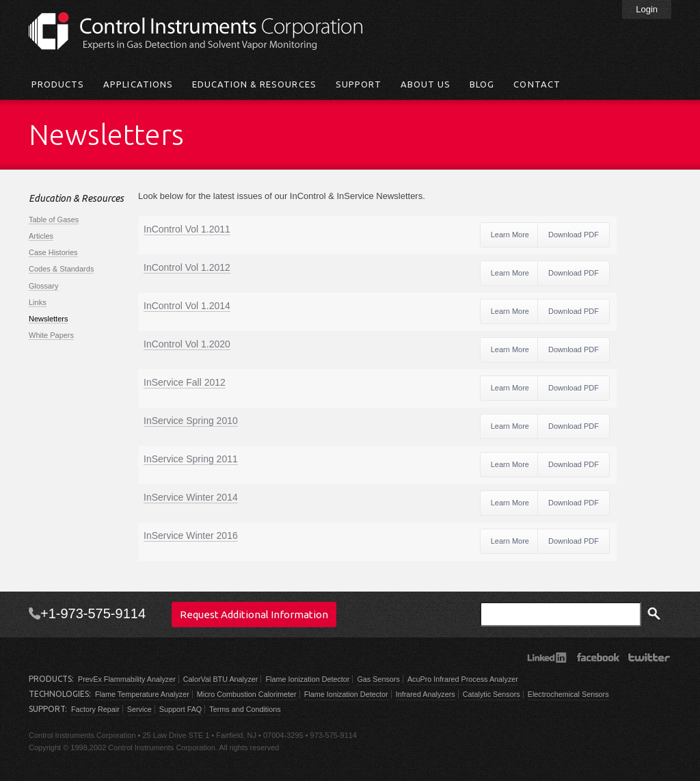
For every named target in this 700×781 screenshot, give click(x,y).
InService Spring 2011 (191, 459)
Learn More (510, 235)
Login (647, 9)
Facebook (598, 657)
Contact (537, 84)
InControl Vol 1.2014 (187, 306)
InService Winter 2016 (191, 535)
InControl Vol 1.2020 (187, 344)
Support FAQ (180, 709)
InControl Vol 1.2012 (187, 267)
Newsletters (48, 319)
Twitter (649, 657)
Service (139, 709)
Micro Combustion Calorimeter (247, 694)
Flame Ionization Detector (307, 679)
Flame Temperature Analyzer (142, 694)
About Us (426, 84)
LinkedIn (547, 657)
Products (58, 84)
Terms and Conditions (245, 709)
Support (359, 84)
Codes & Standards (61, 269)
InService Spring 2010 (191, 421)
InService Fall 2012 (185, 382)
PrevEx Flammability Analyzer (127, 679)
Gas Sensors (378, 679)
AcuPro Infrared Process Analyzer (463, 679)
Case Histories (53, 252)
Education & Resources (254, 84)
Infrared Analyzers (426, 694)
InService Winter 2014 (191, 497)
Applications (138, 84)
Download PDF (574, 235)
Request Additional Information (254, 614)
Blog (482, 84)
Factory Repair (95, 709)
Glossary (43, 286)
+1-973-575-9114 (93, 613)
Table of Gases (54, 220)
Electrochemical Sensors (568, 694)
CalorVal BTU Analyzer (221, 679)
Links (38, 302)
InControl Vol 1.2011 (187, 229)
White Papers (51, 335)
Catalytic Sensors (492, 694)
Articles (41, 236)
